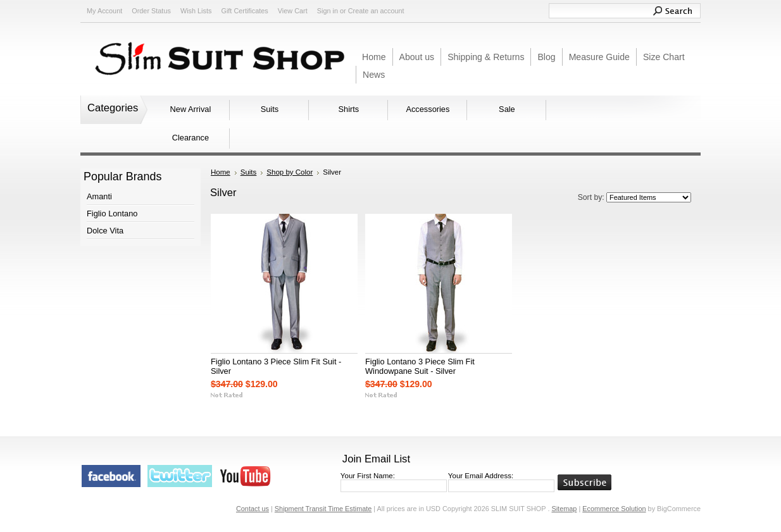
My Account (104, 11)
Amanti (99, 196)
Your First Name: (368, 476)
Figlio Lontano (112, 213)
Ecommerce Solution (614, 509)
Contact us (253, 509)
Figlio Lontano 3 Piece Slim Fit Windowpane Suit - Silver (420, 366)
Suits (270, 109)
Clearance (191, 138)
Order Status (151, 11)
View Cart (293, 11)
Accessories (428, 109)
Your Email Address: (481, 476)
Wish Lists (196, 11)
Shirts (349, 109)
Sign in (328, 11)
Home (221, 172)
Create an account (376, 11)
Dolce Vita (105, 231)
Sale (507, 109)
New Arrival (191, 109)
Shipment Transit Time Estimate (323, 509)
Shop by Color (290, 172)
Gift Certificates (244, 11)
